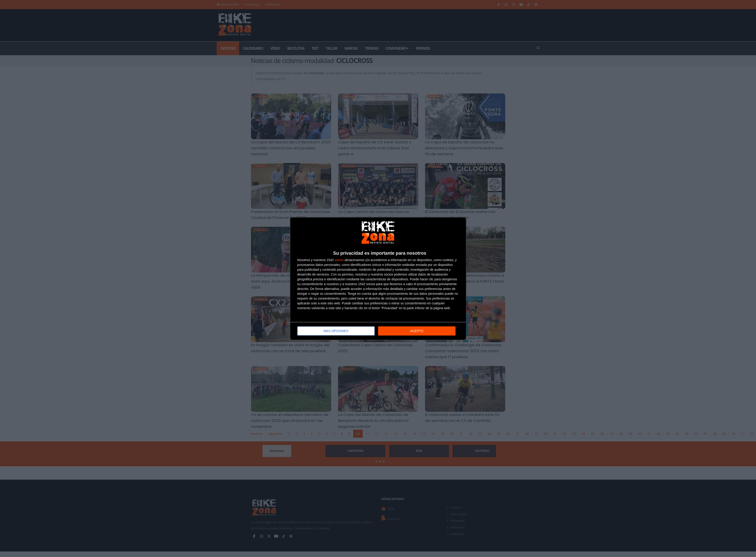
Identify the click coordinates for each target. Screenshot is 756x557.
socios (339, 260)
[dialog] (378, 279)
